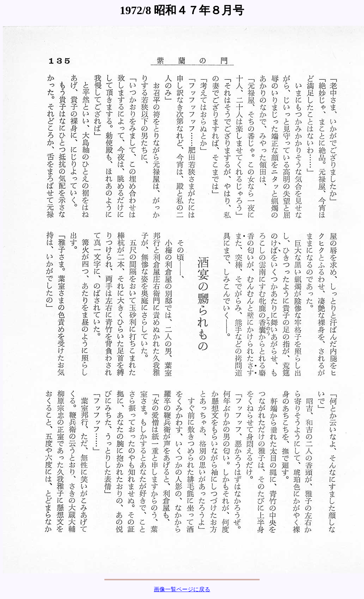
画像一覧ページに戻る (182, 589)
